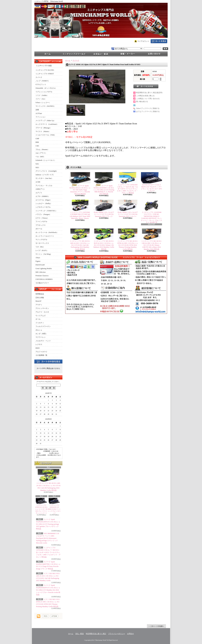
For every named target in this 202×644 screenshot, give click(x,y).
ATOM (54, 616)
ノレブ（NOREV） (43, 81)
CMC (37, 146)
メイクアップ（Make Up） (45, 121)
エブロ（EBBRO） (43, 196)
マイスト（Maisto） (43, 131)
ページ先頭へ (156, 626)
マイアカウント (143, 41)
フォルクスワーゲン (43, 326)
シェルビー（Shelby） (44, 203)
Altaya (38, 258)
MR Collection (41, 272)
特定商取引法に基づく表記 (96, 634)
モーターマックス (42, 243)
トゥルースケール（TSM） (46, 135)
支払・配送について (101, 54)
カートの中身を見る (48, 361)
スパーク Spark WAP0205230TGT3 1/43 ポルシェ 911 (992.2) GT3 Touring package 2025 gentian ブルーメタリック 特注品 (48, 524)
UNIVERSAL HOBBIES (44, 279)
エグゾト (39, 193)
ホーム (48, 54)
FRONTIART (40, 265)
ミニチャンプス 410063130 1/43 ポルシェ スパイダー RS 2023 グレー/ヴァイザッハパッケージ (41, 509)
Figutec (38, 261)
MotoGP (38, 301)
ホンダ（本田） (41, 334)
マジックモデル (41, 240)
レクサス (39, 344)
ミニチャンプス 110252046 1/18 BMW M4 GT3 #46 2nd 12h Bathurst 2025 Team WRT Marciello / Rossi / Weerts (80, 215)
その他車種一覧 (41, 355)
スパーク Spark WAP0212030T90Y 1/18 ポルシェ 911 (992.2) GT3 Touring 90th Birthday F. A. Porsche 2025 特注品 (104, 190)
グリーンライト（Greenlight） (47, 171)
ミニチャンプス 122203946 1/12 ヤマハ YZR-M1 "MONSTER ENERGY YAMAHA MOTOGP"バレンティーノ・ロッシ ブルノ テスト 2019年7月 (151, 217)
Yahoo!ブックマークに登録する (148, 108)
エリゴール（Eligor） (43, 200)
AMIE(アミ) (40, 189)
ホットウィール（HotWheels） (47, 232)
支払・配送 (80, 634)
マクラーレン (41, 337)
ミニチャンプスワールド (74, 54)
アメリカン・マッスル (44, 186)
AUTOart (39, 113)
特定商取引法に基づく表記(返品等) (149, 93)
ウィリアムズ (41, 316)
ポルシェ (39, 330)
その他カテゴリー (42, 283)
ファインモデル (41, 222)
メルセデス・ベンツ (43, 341)
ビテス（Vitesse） (42, 218)
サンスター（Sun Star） (44, 178)
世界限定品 (40, 294)
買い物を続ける (142, 102)
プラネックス (41, 225)
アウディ (39, 305)
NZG (37, 164)
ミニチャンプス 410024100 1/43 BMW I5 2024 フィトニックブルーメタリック (54, 509)
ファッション (41, 117)
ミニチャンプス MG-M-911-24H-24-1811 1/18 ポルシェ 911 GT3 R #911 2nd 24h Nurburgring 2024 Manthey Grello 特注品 (80, 245)
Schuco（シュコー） (43, 103)
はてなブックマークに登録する (148, 111)
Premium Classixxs (42, 276)
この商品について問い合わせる (148, 99)
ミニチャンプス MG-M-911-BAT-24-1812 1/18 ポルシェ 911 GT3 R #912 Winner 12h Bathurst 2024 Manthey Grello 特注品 (104, 245)
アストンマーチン (42, 308)
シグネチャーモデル (43, 207)
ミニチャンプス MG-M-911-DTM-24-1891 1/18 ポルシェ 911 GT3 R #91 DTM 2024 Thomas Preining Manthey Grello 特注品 (128, 245)
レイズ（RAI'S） (42, 250)
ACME (38, 182)
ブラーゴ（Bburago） (43, 128)
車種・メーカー (128, 54)
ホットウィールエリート (45, 236)
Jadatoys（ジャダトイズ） (45, 175)
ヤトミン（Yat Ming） (44, 254)
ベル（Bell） (40, 157)
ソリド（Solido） (42, 95)
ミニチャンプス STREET (45, 74)
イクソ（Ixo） (41, 99)
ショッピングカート (159, 41)
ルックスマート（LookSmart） (47, 124)
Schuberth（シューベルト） (46, 160)
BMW (38, 348)
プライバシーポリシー (117, 634)
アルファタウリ (41, 352)
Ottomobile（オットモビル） (46, 88)
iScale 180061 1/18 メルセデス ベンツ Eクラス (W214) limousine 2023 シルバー (128, 214)
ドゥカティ (40, 323)
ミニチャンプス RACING (45, 70)
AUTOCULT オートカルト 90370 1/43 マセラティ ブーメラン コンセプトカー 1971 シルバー (151, 188)
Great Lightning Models (44, 269)
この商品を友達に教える (145, 96)
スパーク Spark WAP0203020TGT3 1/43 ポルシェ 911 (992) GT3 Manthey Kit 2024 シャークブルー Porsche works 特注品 (48, 590)
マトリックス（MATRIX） (45, 106)
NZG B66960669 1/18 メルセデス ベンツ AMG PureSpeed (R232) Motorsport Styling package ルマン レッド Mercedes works (47, 538)
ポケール (39, 229)
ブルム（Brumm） (42, 149)
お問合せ (154, 54)
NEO (37, 168)
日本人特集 (40, 298)
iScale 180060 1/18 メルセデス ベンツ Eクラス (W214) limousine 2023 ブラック (104, 214)
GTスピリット (41, 84)
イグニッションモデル (44, 92)
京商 (37, 110)
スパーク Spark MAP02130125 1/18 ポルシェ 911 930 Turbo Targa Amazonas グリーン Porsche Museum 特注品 (80, 190)
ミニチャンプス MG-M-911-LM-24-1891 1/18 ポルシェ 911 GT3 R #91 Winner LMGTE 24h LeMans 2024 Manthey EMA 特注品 (152, 245)
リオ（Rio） (40, 247)
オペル (38, 319)
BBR (37, 142)
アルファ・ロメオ (42, 312)
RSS (46, 616)
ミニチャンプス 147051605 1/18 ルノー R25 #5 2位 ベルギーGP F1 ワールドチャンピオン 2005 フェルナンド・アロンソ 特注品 (48, 552)
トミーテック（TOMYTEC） (46, 211)
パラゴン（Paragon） (43, 214)
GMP (37, 139)
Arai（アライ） (41, 153)
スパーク (39, 77)
